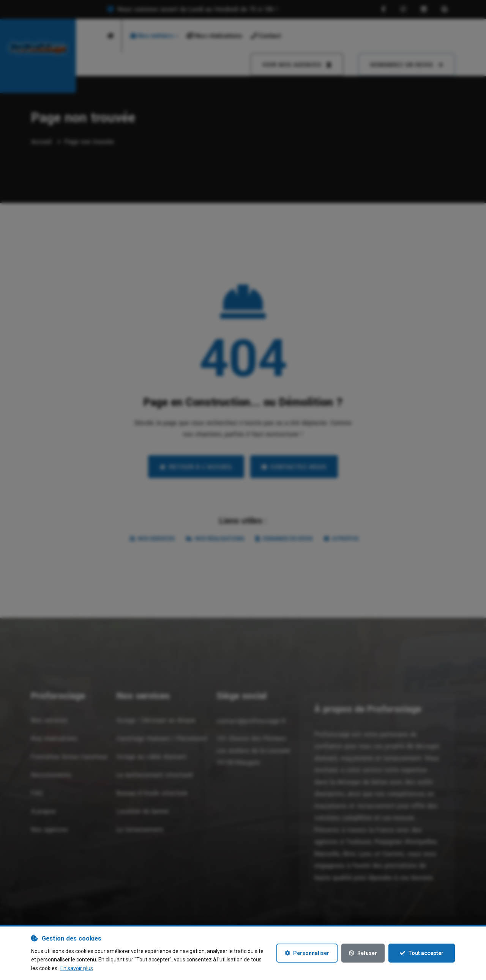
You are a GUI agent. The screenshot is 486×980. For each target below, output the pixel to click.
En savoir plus (77, 968)
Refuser (363, 953)
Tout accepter (422, 953)
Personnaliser (307, 953)
